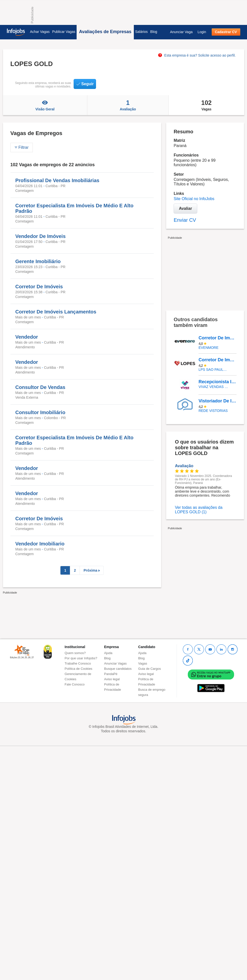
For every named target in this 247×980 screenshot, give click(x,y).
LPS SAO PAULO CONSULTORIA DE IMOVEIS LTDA (214, 370)
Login (202, 32)
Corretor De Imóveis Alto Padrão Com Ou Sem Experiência (217, 338)
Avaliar (185, 208)
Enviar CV (185, 220)
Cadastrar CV (226, 32)
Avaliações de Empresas (105, 32)
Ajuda (108, 653)
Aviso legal (112, 679)
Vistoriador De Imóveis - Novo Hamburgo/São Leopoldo (217, 401)
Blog (154, 32)
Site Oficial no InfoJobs (194, 199)
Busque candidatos (118, 669)
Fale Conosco (75, 684)
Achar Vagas (40, 32)
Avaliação (128, 105)
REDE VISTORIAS (213, 411)
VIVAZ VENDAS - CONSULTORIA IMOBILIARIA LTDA (214, 387)
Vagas (206, 105)
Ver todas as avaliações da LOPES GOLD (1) (199, 510)
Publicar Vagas (64, 32)
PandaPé (111, 674)
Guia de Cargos (150, 669)
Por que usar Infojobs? (81, 658)
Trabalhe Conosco (78, 663)
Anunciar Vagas (116, 663)
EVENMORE (208, 348)
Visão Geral (45, 105)
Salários (141, 32)
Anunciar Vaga (181, 32)
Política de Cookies (78, 669)
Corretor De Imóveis (217, 360)
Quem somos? (75, 653)
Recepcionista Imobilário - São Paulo (217, 382)
